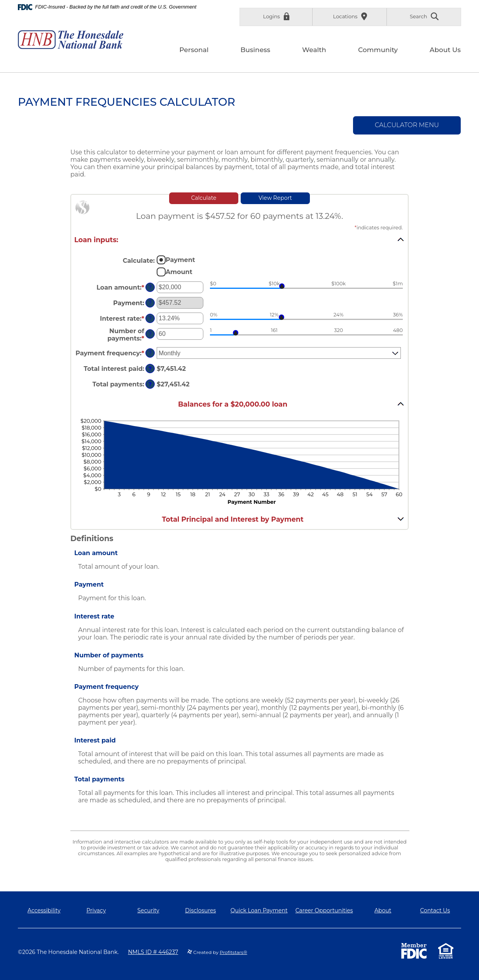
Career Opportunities (324, 910)
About (383, 910)
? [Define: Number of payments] (150, 334)
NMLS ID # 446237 (153, 952)
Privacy (96, 910)
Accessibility (44, 910)
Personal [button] (194, 50)
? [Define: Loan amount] (150, 287)
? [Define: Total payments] (150, 384)
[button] (239, 239)
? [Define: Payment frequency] (150, 353)
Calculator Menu (407, 125)
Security (148, 910)
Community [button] (378, 50)
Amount (179, 272)
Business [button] (255, 50)
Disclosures (200, 910)
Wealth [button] (314, 50)
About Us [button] (445, 50)
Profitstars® (233, 952)
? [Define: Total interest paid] (150, 369)
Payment (180, 260)
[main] (239, 482)
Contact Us (435, 910)
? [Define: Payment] (150, 303)
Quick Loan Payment (259, 910)
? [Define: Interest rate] (150, 318)
